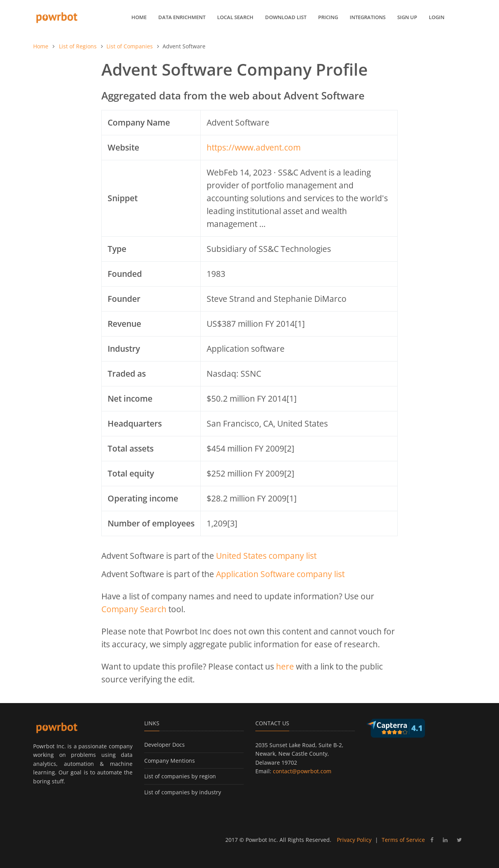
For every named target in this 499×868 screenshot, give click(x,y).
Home (139, 17)
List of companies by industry (183, 792)
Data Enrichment (182, 17)
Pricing (328, 17)
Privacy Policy (354, 840)
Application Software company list (280, 574)
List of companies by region (180, 776)
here (285, 666)
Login (437, 17)
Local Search (235, 17)
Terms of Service (403, 840)
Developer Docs (165, 745)
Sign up (407, 17)
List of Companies (130, 46)
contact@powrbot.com (302, 771)
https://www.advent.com (254, 147)
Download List (286, 17)
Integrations (368, 17)
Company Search (134, 609)
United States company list (266, 556)
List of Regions (78, 46)
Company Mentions (170, 761)
